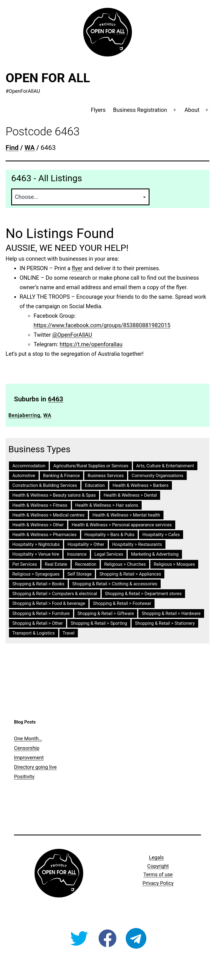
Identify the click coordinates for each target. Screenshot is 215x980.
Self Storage (80, 574)
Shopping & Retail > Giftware (106, 613)
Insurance (77, 554)
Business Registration (140, 110)
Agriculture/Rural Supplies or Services (91, 466)
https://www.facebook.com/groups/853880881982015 (102, 325)
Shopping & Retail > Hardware (171, 613)
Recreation (86, 564)
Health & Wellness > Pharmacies (45, 535)
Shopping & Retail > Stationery (165, 623)
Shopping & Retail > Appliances (130, 574)
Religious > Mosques (174, 564)
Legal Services (109, 554)
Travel (69, 633)
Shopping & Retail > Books (38, 584)
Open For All (48, 78)
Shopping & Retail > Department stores (143, 594)
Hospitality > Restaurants (137, 544)
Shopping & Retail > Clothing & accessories (115, 584)
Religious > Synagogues (36, 574)
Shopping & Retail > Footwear (122, 603)
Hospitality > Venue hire (36, 554)
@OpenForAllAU (72, 335)
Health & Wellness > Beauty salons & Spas (54, 495)
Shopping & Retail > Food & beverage (49, 603)
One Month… (28, 738)
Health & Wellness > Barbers (141, 485)
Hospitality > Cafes (161, 535)
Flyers (98, 110)
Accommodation (29, 466)
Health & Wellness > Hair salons (107, 505)
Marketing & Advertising (155, 554)
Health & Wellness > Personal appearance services (122, 525)
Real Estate (56, 564)
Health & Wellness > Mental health (126, 515)
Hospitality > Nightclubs (36, 544)
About (192, 110)
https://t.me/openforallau (91, 344)
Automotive (24, 476)
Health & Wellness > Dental (130, 495)
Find (12, 148)
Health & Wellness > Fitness (40, 505)
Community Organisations (157, 476)
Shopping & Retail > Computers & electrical (55, 594)
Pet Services (25, 564)
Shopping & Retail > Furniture (41, 613)
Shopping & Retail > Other (38, 623)
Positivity (24, 777)
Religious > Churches (125, 564)
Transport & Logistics (34, 633)
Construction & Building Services (45, 485)
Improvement (29, 758)
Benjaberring (24, 415)
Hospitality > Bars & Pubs (110, 535)
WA (47, 415)
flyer (77, 268)
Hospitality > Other (86, 544)
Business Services (106, 476)
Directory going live (35, 767)
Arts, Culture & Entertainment (165, 466)
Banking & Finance (61, 476)
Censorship (27, 748)
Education (95, 485)
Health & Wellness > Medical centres (48, 515)
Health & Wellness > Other (38, 525)
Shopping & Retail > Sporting (99, 623)
